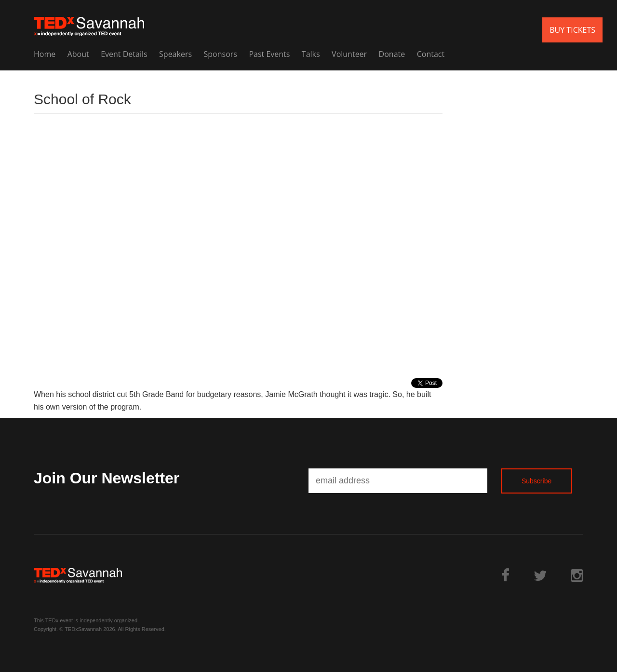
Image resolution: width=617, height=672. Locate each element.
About (78, 54)
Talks (311, 54)
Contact (431, 54)
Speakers (175, 54)
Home (45, 54)
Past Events (269, 54)
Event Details (124, 54)
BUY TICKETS (572, 30)
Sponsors (221, 54)
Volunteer (349, 54)
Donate (392, 54)
